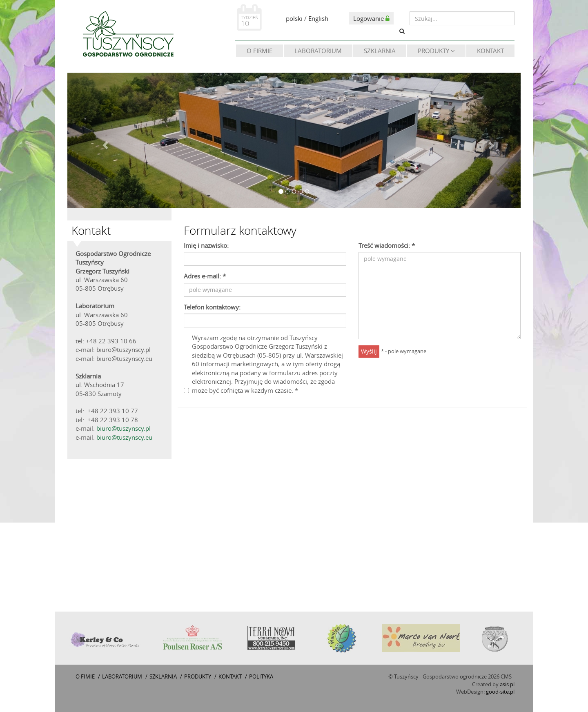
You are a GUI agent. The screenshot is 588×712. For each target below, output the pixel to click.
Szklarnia (380, 51)
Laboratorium (318, 51)
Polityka (261, 676)
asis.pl (507, 684)
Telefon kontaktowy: (212, 307)
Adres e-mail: (205, 276)
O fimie (85, 676)
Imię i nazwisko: (206, 245)
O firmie (259, 51)
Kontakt (490, 51)
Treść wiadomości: (387, 245)
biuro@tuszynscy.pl (124, 428)
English (318, 18)
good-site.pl (500, 692)
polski (294, 18)
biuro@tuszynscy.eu (124, 437)
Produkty (436, 51)
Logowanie (371, 18)
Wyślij (369, 351)
